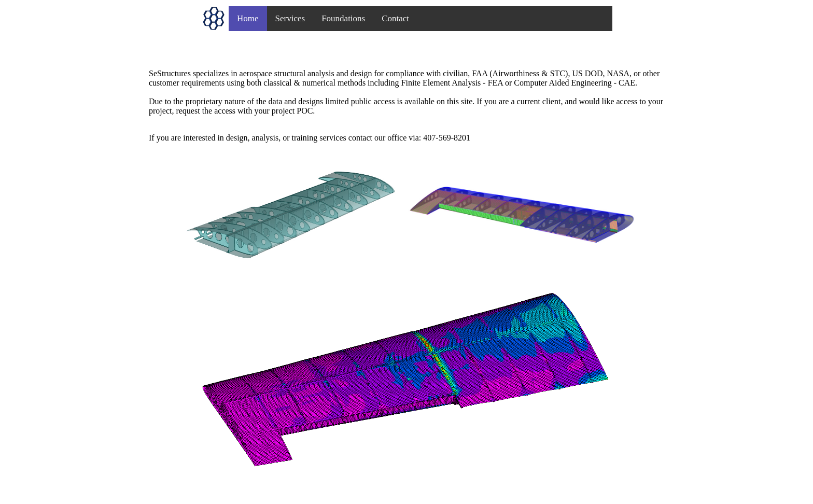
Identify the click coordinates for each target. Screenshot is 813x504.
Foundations (343, 18)
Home (248, 18)
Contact (395, 18)
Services (290, 18)
